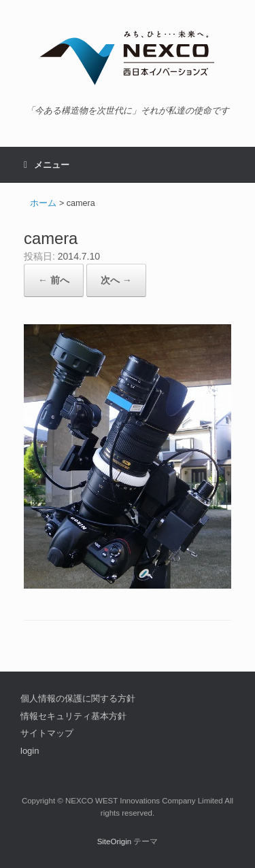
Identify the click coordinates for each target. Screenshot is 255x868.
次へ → (116, 280)
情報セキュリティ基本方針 (73, 716)
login (30, 751)
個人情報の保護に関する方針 (78, 698)
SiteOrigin (115, 841)
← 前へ (54, 280)
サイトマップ (47, 733)
